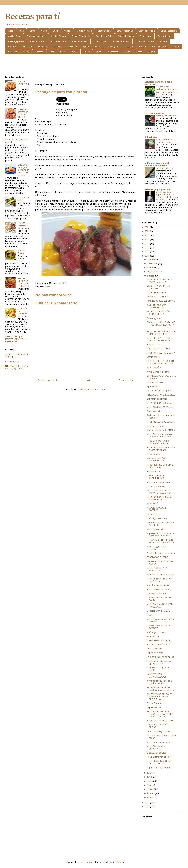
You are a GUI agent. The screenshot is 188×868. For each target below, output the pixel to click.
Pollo (63, 52)
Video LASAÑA (154, 368)
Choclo (67, 31)
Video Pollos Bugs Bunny (159, 589)
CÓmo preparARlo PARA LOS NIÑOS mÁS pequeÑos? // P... (161, 325)
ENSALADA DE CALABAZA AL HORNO (161, 377)
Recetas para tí (33, 17)
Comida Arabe (104, 31)
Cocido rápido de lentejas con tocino (161, 737)
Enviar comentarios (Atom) (92, 389)
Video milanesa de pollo (158, 742)
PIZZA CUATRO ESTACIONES (161, 395)
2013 (147, 806)
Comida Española (104, 36)
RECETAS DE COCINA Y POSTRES (17, 356)
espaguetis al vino (155, 426)
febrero (151, 793)
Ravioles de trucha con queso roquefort (161, 416)
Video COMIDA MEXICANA (160, 407)
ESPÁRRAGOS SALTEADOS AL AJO (160, 563)
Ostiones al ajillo (23, 199)
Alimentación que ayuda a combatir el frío (159, 682)
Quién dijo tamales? (156, 293)
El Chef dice (151, 137)
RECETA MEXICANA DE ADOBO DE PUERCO (24, 282)
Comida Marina (37, 41)
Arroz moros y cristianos (159, 372)
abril (150, 785)
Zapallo (152, 52)
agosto (151, 276)
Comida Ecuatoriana (81, 36)
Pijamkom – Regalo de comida (158, 669)
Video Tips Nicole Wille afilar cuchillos (160, 620)
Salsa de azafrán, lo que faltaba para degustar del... (161, 689)
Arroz (11, 31)
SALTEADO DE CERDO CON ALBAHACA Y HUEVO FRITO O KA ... (160, 697)
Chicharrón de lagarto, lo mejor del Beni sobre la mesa (24, 170)
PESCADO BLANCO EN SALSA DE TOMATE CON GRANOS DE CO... (160, 714)
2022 (147, 235)
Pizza (52, 52)
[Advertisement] (94, 66)
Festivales (73, 47)
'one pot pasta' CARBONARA (161, 430)
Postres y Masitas (154, 113)
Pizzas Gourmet (154, 703)
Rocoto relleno (154, 471)
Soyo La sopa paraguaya (159, 640)
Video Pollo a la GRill (157, 529)
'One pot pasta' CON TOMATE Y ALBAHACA (159, 492)
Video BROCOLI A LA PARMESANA (157, 569)
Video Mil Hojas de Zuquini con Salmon (160, 580)
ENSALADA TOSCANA (157, 557)
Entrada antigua (126, 380)
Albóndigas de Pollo (156, 632)
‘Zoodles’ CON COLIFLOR (159, 585)
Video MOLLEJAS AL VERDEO (161, 422)
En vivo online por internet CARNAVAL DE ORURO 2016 (16, 339)
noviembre (153, 263)
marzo (151, 789)
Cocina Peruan (12, 362)
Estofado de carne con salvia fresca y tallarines (161, 449)
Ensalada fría (153, 345)
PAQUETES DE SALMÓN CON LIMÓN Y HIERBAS (161, 333)
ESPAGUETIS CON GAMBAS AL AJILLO (160, 524)
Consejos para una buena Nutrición (158, 83)
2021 (147, 239)
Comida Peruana (80, 41)
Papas (176, 47)
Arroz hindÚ (152, 503)
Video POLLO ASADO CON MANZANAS (160, 605)
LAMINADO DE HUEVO (158, 297)
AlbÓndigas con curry (157, 518)
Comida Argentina (125, 31)
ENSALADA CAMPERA (157, 645)
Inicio (89, 380)
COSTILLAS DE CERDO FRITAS (158, 726)
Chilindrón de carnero (157, 399)
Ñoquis (150, 615)
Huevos (143, 47)
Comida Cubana (58, 36)
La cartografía (163, 168)
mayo (150, 781)
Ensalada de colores (156, 753)
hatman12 (89, 862)
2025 (147, 227)
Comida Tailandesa (121, 41)
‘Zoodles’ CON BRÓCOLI (159, 611)
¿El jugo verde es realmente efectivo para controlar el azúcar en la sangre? (167, 91)
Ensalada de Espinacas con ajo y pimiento (160, 662)
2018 (147, 243)
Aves (21, 31)
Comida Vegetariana (145, 41)
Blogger (120, 862)
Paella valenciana (155, 411)
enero (150, 797)
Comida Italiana (165, 36)
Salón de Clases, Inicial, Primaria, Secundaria (157, 164)
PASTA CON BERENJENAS (159, 391)
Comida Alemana (84, 31)
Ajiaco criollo (153, 386)
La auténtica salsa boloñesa (160, 657)
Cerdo (44, 31)
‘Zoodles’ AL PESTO (156, 593)
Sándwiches (113, 52)
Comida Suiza (100, 41)
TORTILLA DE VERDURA (159, 349)
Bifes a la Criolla (155, 649)
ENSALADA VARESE (156, 382)
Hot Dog (130, 47)
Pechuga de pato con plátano (161, 301)
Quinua (74, 52)
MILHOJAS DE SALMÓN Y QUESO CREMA (159, 313)
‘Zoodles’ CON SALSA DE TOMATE (159, 627)
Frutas (98, 47)
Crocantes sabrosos (156, 486)
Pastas (26, 52)
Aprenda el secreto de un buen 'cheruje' (23, 113)
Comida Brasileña (169, 31)
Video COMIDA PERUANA (159, 403)
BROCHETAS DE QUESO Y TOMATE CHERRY (159, 280)
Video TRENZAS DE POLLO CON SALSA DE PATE (160, 339)
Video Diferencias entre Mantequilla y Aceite (158, 442)
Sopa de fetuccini (155, 653)
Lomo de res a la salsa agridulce (16, 141)
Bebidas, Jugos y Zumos (157, 189)
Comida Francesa (126, 36)
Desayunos (27, 47)
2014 (147, 802)
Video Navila (153, 636)
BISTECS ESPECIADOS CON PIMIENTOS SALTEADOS (160, 362)
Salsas (87, 52)
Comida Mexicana (58, 41)
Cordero (12, 47)
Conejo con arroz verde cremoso (158, 287)
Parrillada (13, 52)
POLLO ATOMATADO (24, 84)
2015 (147, 256)
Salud (98, 52)
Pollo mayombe (154, 318)
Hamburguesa (114, 47)
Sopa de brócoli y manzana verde (164, 141)
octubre (151, 267)
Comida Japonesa (16, 41)
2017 (147, 247)
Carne (32, 31)
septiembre (153, 272)
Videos (139, 52)
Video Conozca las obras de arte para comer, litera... (160, 435)
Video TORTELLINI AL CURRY (161, 353)
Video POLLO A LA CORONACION (156, 747)
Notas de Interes (160, 47)
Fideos (86, 47)
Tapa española (154, 707)
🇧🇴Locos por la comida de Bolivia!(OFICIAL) (17, 367)
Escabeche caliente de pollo (160, 721)
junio (150, 777)
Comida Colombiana (36, 36)
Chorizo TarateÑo (22, 224)
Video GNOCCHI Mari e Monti (161, 575)
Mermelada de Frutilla (166, 116)
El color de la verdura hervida (161, 553)
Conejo (163, 41)
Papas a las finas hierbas (159, 768)
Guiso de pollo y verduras (159, 731)
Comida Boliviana (147, 31)
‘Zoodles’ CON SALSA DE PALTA (159, 599)
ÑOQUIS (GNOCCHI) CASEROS (157, 509)
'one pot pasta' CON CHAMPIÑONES (157, 306)
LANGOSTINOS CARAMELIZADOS (157, 675)
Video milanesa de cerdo (159, 482)
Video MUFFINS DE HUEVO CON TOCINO (160, 466)
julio (150, 773)
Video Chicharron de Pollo (159, 757)
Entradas (58, 47)
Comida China (15, 36)
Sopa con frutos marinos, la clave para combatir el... (160, 535)
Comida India (146, 36)
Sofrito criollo (153, 357)
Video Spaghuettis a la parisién (157, 548)
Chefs (56, 31)
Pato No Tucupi (22, 252)
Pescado (39, 52)
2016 (147, 252)
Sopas (127, 52)
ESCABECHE (153, 514)
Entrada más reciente (48, 380)
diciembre (152, 259)
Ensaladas (43, 47)
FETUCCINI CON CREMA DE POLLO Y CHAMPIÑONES (160, 541)
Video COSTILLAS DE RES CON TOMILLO (159, 762)
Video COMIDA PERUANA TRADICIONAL (159, 498)
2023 (147, 231)
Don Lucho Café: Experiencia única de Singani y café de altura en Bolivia (167, 196)
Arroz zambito (154, 454)
